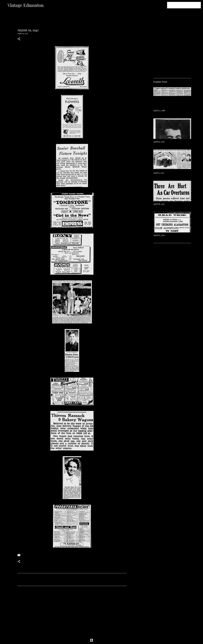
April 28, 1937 (159, 204)
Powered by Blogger (101, 640)
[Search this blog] (187, 5)
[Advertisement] (72, 613)
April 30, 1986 (159, 110)
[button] (19, 39)
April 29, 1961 (159, 142)
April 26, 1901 (159, 235)
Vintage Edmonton (26, 5)
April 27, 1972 (159, 173)
